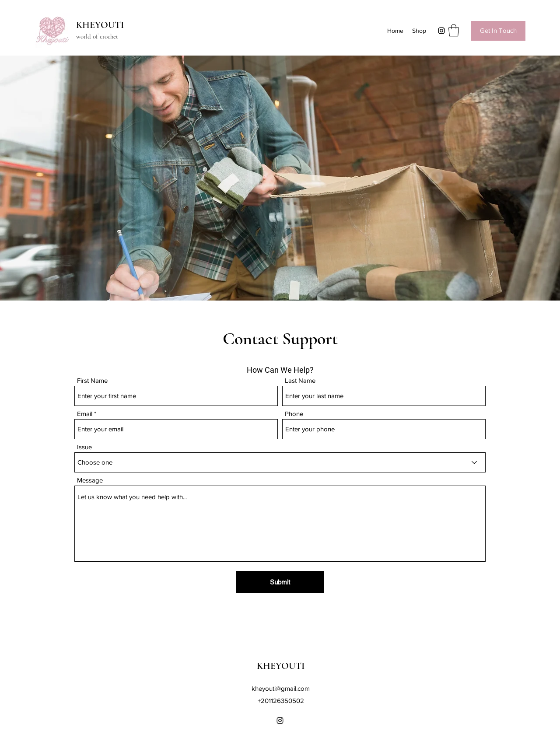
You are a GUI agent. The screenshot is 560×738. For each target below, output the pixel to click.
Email (85, 414)
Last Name (300, 380)
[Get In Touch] (498, 31)
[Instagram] (441, 31)
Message (90, 480)
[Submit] (280, 582)
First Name (92, 380)
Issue (84, 447)
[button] (454, 30)
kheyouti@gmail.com (281, 688)
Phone (294, 414)
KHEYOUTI (100, 25)
